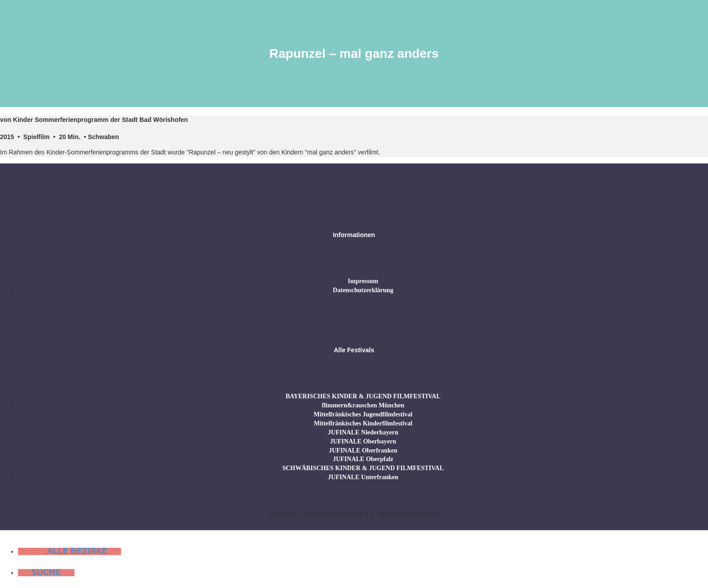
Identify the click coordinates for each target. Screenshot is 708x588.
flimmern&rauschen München (363, 405)
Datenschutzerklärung (363, 290)
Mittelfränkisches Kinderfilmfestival (363, 423)
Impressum (363, 281)
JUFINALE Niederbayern (363, 432)
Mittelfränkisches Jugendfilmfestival (363, 414)
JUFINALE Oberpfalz (363, 459)
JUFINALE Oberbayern (363, 441)
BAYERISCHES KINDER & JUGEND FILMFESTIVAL (363, 396)
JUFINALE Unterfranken (363, 477)
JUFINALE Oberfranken (363, 450)
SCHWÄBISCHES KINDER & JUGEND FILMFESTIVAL (363, 468)
